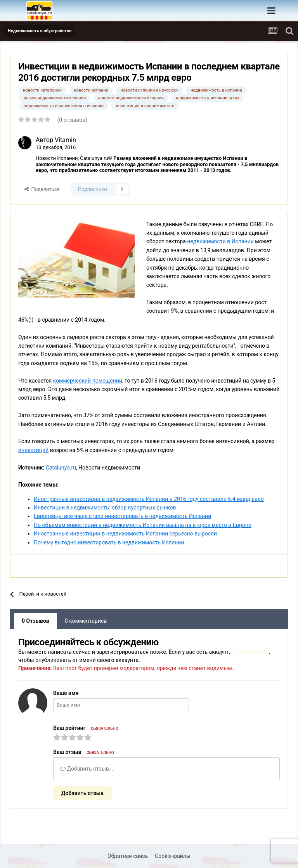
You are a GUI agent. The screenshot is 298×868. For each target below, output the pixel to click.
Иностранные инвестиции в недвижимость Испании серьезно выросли (125, 534)
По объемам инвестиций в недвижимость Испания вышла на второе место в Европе (142, 525)
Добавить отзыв (82, 793)
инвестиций (33, 450)
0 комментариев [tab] (86, 621)
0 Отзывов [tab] (36, 621)
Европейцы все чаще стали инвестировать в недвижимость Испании (122, 516)
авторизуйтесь (250, 652)
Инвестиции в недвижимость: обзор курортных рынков (105, 508)
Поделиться (42, 189)
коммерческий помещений (88, 381)
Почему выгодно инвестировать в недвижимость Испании (109, 542)
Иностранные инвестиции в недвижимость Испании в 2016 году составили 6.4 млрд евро (149, 499)
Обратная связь (128, 856)
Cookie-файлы (173, 856)
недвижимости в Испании (220, 241)
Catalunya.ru (61, 468)
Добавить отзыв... (87, 769)
